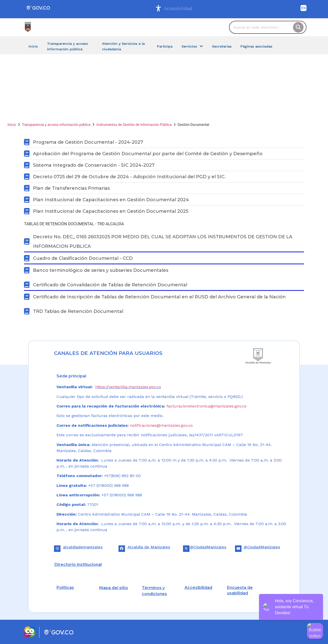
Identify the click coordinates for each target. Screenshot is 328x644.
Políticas (65, 588)
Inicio (12, 125)
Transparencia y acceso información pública (56, 125)
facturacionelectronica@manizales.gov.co (206, 406)
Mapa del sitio (114, 588)
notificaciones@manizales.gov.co (161, 425)
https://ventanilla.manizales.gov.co (128, 387)
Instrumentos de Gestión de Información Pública (134, 125)
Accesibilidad (178, 9)
